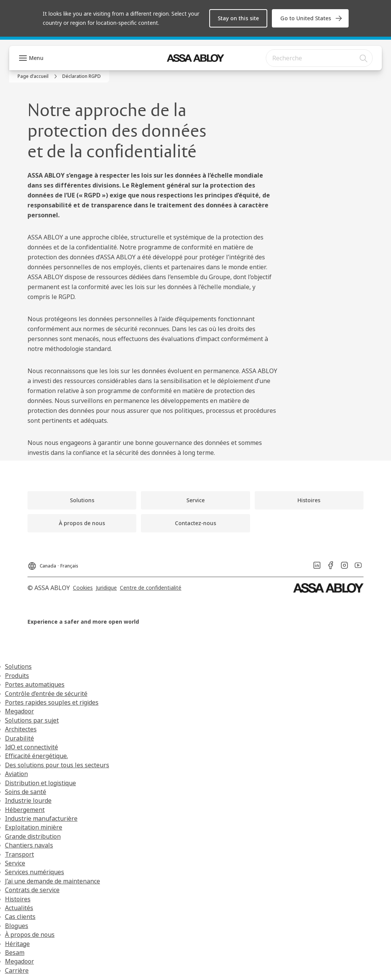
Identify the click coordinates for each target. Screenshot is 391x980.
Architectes (21, 729)
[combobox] (319, 58)
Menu (36, 58)
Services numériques (35, 872)
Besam (15, 953)
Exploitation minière (34, 827)
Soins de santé (26, 792)
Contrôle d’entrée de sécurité (46, 694)
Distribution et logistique (40, 783)
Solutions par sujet (32, 720)
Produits (17, 676)
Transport (19, 854)
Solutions (18, 666)
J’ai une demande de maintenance (53, 881)
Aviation (16, 774)
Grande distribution (33, 836)
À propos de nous (30, 935)
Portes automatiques (35, 684)
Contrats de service (32, 890)
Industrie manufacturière (41, 818)
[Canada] (53, 564)
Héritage (17, 944)
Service (15, 863)
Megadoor (19, 711)
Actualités (19, 908)
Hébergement (25, 810)
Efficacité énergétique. (36, 756)
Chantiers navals (29, 845)
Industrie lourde (28, 800)
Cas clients (20, 917)
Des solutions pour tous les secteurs (57, 765)
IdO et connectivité (32, 747)
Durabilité (19, 738)
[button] (238, 18)
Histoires (18, 899)
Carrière (17, 970)
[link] (310, 18)
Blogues (17, 926)
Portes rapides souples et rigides (52, 702)
